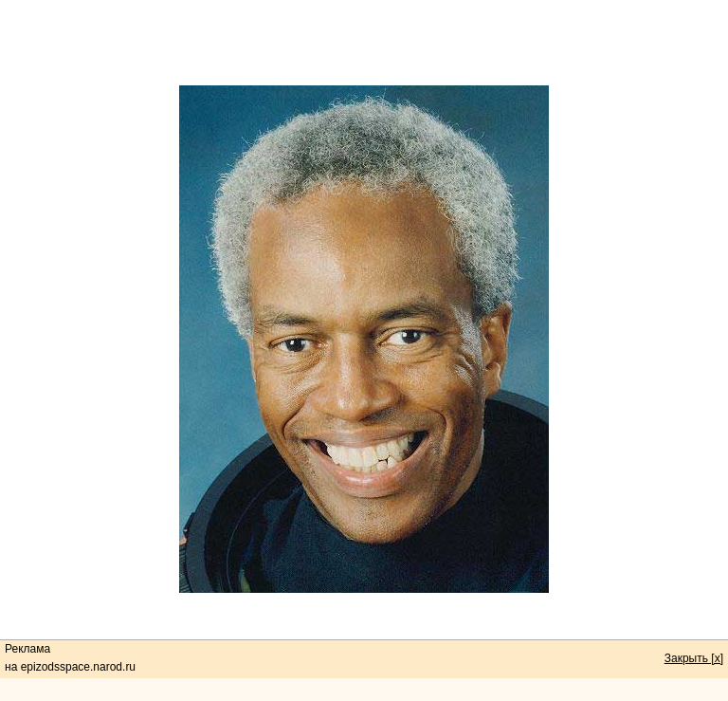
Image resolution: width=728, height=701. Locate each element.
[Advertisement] (364, 43)
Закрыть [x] (694, 658)
